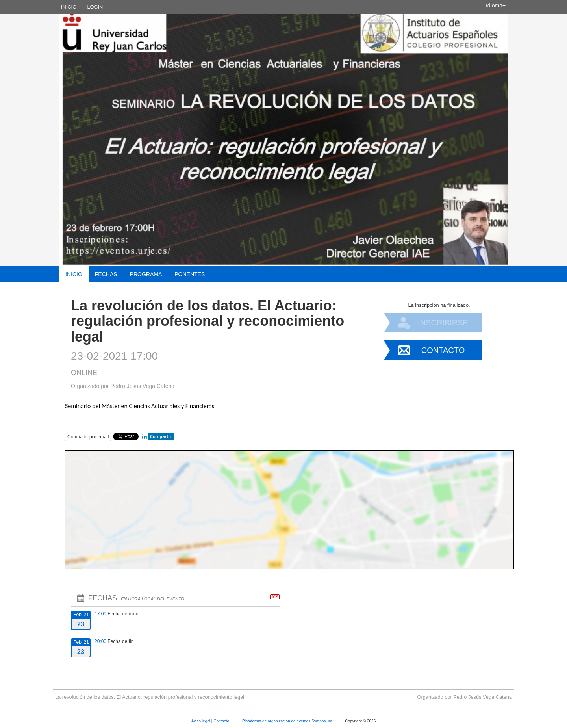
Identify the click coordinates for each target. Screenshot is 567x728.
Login (95, 7)
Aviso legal (201, 721)
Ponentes (190, 274)
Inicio (69, 7)
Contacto (443, 350)
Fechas (106, 274)
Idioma (496, 6)
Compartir (156, 436)
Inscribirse (443, 323)
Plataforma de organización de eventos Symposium (288, 721)
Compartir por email (88, 437)
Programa (146, 274)
